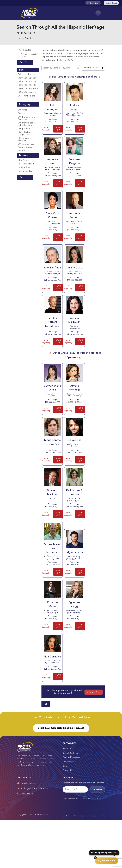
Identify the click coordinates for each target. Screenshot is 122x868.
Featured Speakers (71, 758)
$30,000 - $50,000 (27, 85)
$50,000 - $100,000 (28, 89)
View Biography (46, 129)
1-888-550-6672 (65, 60)
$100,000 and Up (27, 92)
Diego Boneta (52, 440)
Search (28, 38)
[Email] (75, 789)
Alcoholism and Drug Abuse (26, 133)
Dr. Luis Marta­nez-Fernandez (53, 548)
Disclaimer (67, 816)
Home (19, 38)
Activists (23, 110)
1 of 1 (46, 704)
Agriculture (24, 129)
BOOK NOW (58, 129)
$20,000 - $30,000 (27, 82)
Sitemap (102, 816)
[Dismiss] (95, 858)
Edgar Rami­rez (74, 552)
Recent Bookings (70, 753)
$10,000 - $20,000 (27, 78)
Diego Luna (74, 440)
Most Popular (24, 160)
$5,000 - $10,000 (27, 75)
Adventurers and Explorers (27, 118)
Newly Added (24, 168)
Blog (65, 766)
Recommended (25, 171)
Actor (22, 113)
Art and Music (25, 148)
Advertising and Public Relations (26, 124)
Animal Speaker (26, 144)
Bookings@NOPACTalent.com (34, 789)
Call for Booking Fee (26, 97)
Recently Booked (26, 164)
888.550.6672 (27, 794)
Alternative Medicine (24, 139)
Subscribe (97, 789)
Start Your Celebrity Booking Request (61, 728)
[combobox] (93, 68)
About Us (67, 749)
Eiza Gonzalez (53, 657)
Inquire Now (107, 861)
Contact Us (68, 770)
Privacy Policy (79, 816)
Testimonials (68, 762)
